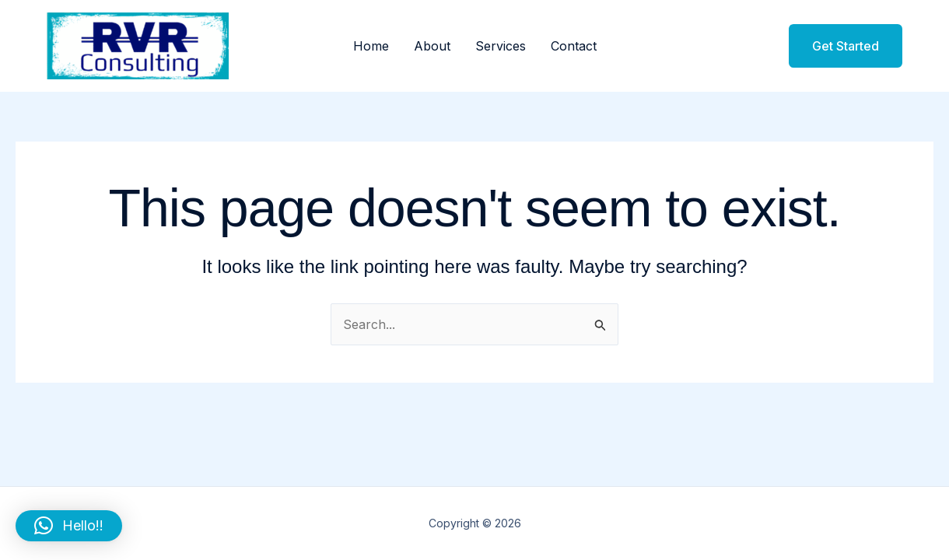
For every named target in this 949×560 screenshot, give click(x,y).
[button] (836, 46)
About (432, 46)
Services (501, 46)
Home (371, 46)
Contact (574, 46)
